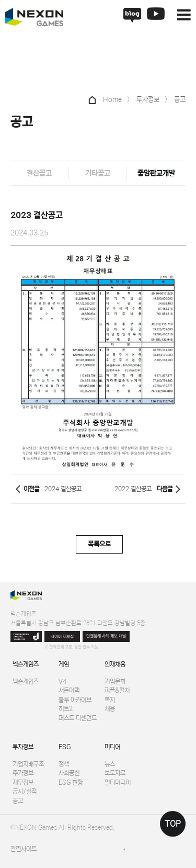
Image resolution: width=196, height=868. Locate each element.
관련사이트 (24, 849)
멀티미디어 (118, 782)
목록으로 (99, 544)
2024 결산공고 (63, 489)
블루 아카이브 (75, 700)
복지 (110, 700)
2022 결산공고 (133, 489)
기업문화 (115, 681)
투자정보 (23, 747)
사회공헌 (69, 773)
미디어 (112, 747)
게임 (64, 664)
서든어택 (69, 690)
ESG (65, 747)
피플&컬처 (117, 690)
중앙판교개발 (156, 173)
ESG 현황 (71, 782)
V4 (62, 681)
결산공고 (39, 173)
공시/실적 (25, 791)
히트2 (66, 709)
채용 (110, 709)
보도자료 (115, 773)
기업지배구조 (28, 764)
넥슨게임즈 (26, 664)
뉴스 (110, 764)
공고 (18, 801)
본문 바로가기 (0, 0)
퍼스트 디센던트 (78, 718)
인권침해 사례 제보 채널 (106, 636)
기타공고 (98, 173)
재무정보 (23, 782)
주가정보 (23, 773)
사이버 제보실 (62, 636)
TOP (173, 824)
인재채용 (115, 664)
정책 (64, 764)
